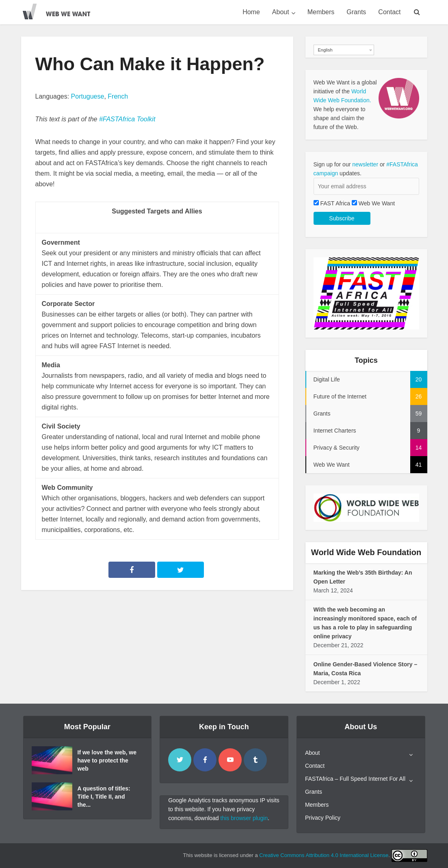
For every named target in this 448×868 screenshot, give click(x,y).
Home (251, 12)
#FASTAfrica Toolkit (127, 119)
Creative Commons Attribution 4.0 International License (324, 855)
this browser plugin (244, 818)
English (325, 50)
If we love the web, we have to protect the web (107, 760)
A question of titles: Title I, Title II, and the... (104, 797)
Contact (389, 12)
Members (321, 12)
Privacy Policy (323, 818)
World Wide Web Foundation (366, 552)
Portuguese (88, 96)
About (281, 12)
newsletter (365, 164)
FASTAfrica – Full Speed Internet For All (355, 779)
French (118, 96)
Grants (356, 12)
